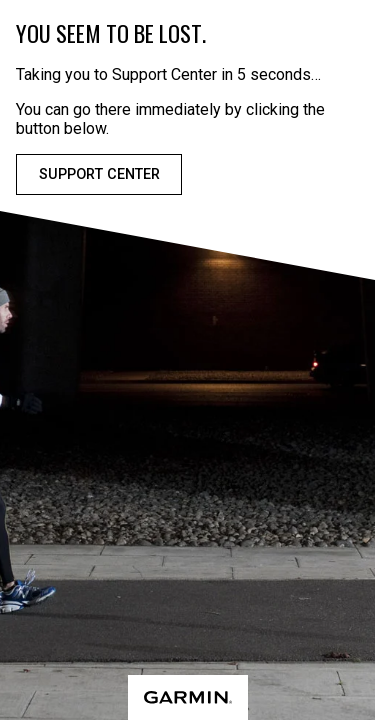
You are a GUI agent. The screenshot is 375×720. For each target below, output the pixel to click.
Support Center (99, 174)
